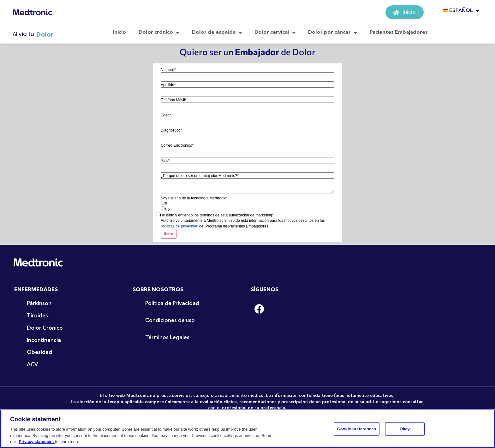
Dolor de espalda (217, 33)
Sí (167, 204)
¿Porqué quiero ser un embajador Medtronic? (200, 176)
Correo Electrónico (177, 145)
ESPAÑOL (461, 11)
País (165, 161)
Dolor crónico (159, 33)
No (167, 209)
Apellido (168, 85)
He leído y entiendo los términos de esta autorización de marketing (217, 215)
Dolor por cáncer (333, 33)
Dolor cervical (275, 33)
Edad (166, 115)
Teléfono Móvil (173, 100)
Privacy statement (37, 444)
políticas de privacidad (179, 226)
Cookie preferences (357, 431)
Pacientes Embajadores (399, 32)
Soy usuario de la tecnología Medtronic (194, 198)
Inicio (119, 32)
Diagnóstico (171, 130)
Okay (405, 431)
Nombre (168, 70)
